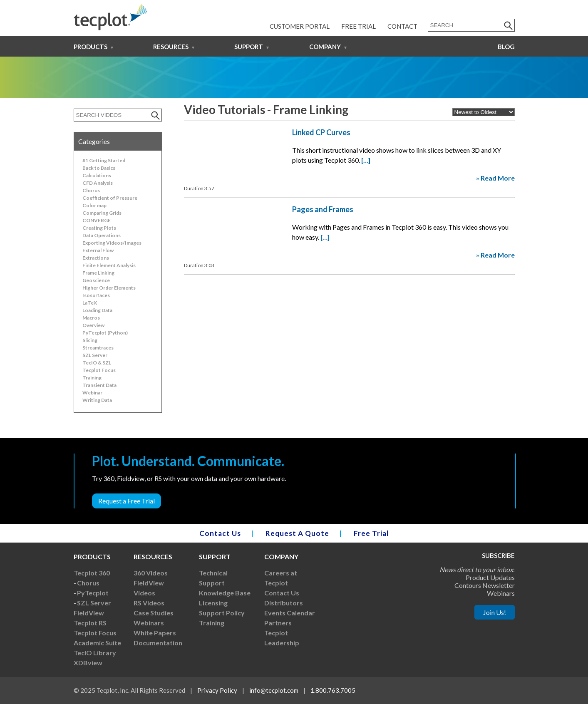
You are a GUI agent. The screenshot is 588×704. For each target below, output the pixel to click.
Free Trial (359, 26)
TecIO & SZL (97, 363)
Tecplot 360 (92, 573)
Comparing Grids (102, 213)
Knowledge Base (225, 593)
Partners (278, 623)
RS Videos (149, 603)
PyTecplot (93, 593)
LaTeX (90, 303)
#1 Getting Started (104, 160)
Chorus (91, 190)
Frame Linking (98, 273)
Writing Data (97, 400)
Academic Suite (97, 643)
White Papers (155, 633)
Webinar (92, 393)
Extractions (96, 258)
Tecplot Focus (99, 370)
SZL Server (95, 355)
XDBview (88, 663)
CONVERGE (97, 220)
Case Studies (154, 613)
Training (92, 378)
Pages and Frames (323, 209)
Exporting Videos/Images (112, 243)
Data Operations (102, 235)
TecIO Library (95, 653)
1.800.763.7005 (333, 690)
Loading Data (97, 310)
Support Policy (222, 613)
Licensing (213, 603)
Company (325, 47)
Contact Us (220, 533)
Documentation (158, 643)
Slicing (90, 340)
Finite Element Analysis (109, 265)
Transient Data (99, 385)
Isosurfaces (96, 295)
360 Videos (151, 573)
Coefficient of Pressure (110, 198)
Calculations (97, 175)
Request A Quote (297, 533)
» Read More (495, 178)
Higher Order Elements (109, 288)
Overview (93, 325)
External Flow (98, 250)
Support (249, 47)
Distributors (284, 603)
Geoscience (96, 280)
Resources (171, 47)
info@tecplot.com (274, 690)
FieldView (89, 613)
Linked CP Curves (321, 132)
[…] (366, 160)
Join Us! (495, 612)
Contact (402, 26)
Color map (94, 205)
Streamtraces (98, 348)
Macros (91, 318)
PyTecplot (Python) (105, 333)
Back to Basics (99, 168)
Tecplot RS (90, 623)
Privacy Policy (217, 690)
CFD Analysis (98, 183)
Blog (506, 47)
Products (91, 47)
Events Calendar (290, 613)
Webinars (149, 623)
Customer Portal (300, 26)
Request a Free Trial (127, 501)
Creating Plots (99, 228)
